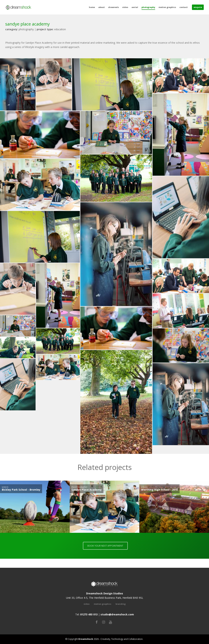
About (102, 7)
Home (92, 7)
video (87, 604)
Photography (148, 7)
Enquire (198, 7)
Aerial (135, 7)
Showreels (113, 7)
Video (125, 7)
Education (51, 29)
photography (20, 29)
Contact (184, 7)
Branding (121, 604)
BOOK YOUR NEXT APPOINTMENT (107, 546)
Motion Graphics (167, 7)
